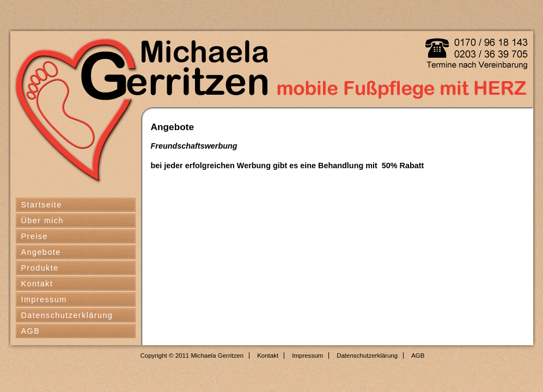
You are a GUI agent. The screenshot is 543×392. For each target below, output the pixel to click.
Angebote (41, 252)
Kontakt (37, 284)
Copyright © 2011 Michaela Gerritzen (192, 356)
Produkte (40, 268)
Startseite (42, 205)
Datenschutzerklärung (67, 315)
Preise (35, 236)
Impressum (44, 299)
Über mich (43, 220)
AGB (31, 331)
